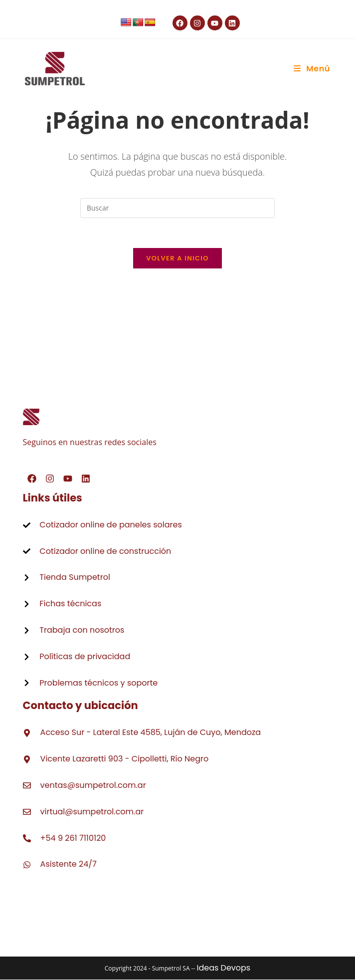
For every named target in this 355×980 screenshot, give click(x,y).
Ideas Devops (223, 968)
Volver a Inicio (177, 259)
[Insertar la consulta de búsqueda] (177, 208)
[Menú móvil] (312, 69)
